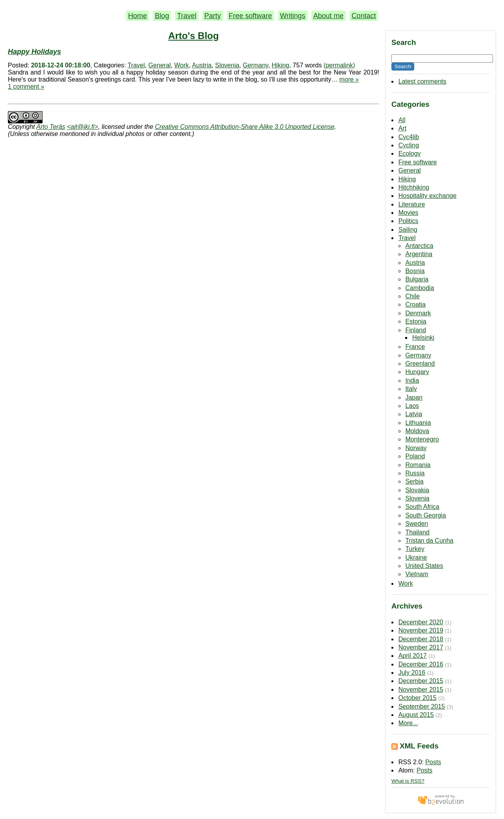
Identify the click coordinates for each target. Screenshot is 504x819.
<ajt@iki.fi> (82, 127)
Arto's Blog (193, 36)
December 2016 (421, 664)
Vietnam (417, 574)
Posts (433, 762)
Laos (412, 406)
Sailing (408, 230)
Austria (415, 263)
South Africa (422, 507)
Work (406, 584)
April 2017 (413, 656)
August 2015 (416, 715)
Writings (293, 16)
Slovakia (417, 490)
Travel (186, 16)
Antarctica (419, 246)
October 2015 (418, 698)
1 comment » (26, 87)
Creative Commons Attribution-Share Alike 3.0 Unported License (245, 127)
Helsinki (423, 338)
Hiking (407, 179)
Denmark (418, 313)
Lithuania (418, 423)
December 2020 (421, 622)
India (412, 381)
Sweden (417, 524)
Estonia (416, 321)
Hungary (417, 372)
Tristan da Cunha (429, 541)
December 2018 (421, 639)
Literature (412, 204)
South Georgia (425, 515)
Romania (418, 465)
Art (402, 128)
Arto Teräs (51, 127)
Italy (411, 389)
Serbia (414, 481)
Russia (415, 473)
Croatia (415, 304)
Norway (416, 448)
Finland (415, 330)
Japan (414, 397)
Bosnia (415, 271)
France (415, 347)
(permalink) (339, 65)
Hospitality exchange (428, 196)
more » (349, 79)
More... (408, 723)
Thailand (417, 532)
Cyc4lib (409, 137)
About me (329, 16)
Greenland (420, 364)
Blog (162, 16)
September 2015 (422, 706)
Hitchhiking (414, 187)
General (410, 170)
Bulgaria (417, 279)
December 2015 (421, 681)
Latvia (414, 414)
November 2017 (421, 647)
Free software (250, 16)
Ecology (410, 154)
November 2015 (421, 690)
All (402, 120)
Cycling (409, 145)
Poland (415, 456)
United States (424, 566)
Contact (364, 16)
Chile (412, 296)
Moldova (417, 431)
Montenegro (422, 439)
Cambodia (420, 288)
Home (137, 16)
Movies (409, 213)
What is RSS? (408, 781)
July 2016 (412, 673)
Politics (409, 221)
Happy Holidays (34, 52)
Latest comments (422, 81)
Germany (418, 355)
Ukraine (416, 557)
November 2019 (421, 630)
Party (213, 16)
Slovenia (417, 498)
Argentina (419, 254)
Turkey (415, 549)
